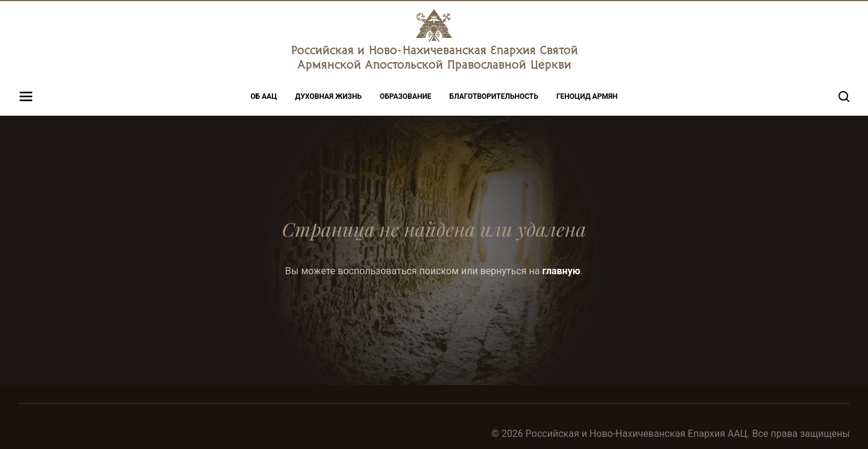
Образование (406, 96)
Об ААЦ (264, 96)
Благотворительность (494, 96)
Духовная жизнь (329, 96)
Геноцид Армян (587, 96)
